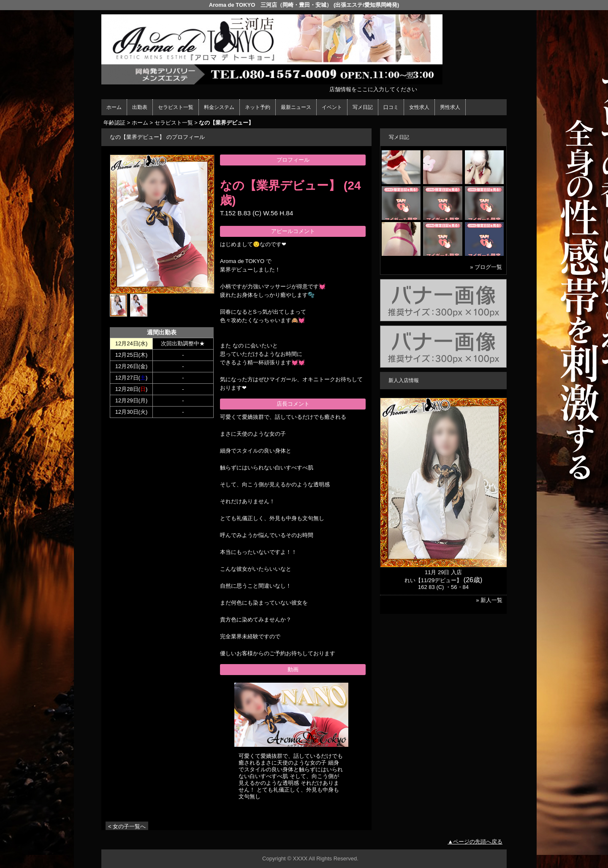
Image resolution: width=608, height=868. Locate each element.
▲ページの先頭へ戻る (475, 842)
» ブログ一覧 (486, 267)
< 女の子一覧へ (127, 826)
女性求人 (419, 107)
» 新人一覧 (489, 600)
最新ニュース (296, 107)
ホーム (114, 107)
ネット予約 (258, 107)
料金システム (219, 107)
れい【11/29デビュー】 (433, 580)
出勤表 (140, 107)
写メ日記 (363, 107)
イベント (332, 107)
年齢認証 (114, 123)
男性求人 (450, 107)
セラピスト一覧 (176, 107)
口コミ (391, 107)
